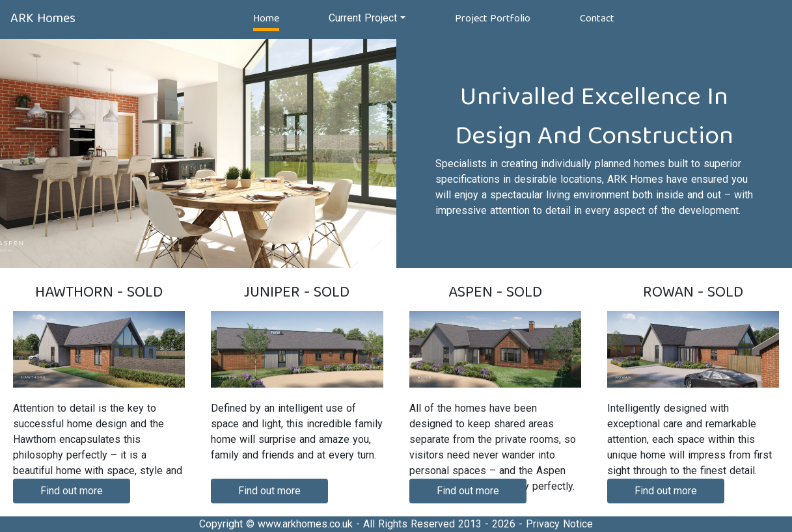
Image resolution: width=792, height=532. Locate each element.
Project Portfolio (493, 19)
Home (266, 19)
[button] (367, 18)
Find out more (72, 491)
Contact (597, 19)
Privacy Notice (559, 524)
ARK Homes (43, 19)
